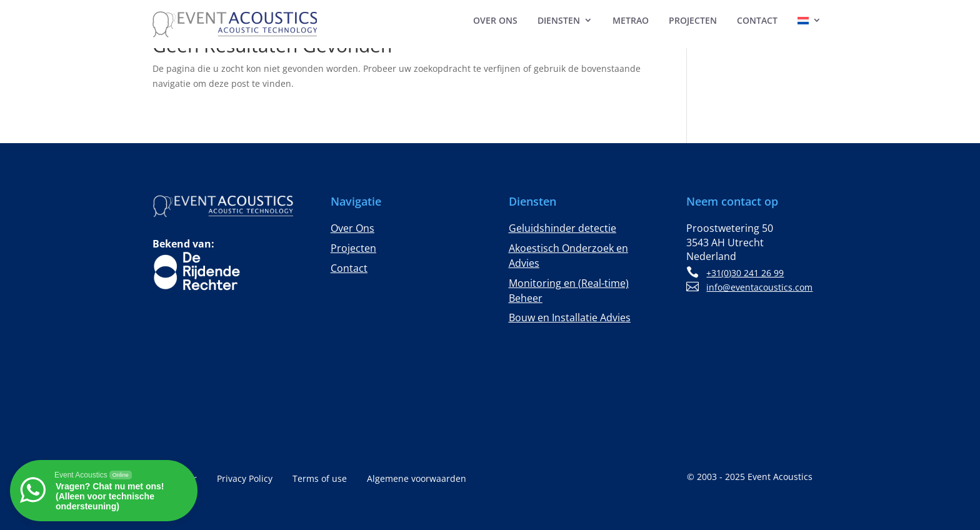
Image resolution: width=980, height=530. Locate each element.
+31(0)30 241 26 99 (745, 273)
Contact (757, 20)
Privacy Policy (245, 479)
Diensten (559, 20)
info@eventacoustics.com (759, 287)
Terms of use (320, 479)
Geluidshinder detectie (562, 228)
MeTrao (631, 20)
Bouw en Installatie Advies (570, 317)
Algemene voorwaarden (417, 479)
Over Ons (495, 20)
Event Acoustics (780, 477)
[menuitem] (809, 23)
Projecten (693, 20)
